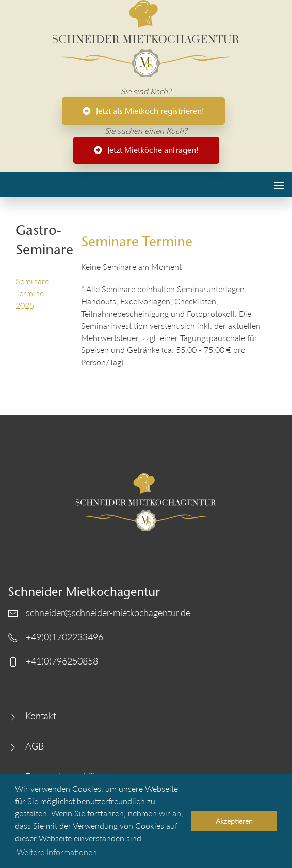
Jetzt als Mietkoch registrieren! (143, 111)
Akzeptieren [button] (234, 821)
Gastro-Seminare (40, 240)
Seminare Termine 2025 (32, 293)
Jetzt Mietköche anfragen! (146, 150)
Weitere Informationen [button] (57, 852)
